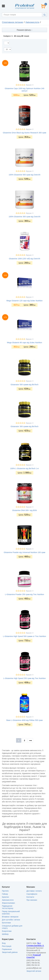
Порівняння (7, 949)
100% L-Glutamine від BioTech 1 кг (24, 468)
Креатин (5, 897)
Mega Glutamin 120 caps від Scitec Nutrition (24, 301)
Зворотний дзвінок (10, 952)
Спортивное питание (12, 22)
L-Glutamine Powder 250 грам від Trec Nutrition (24, 594)
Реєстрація (7, 946)
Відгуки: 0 (30, 85)
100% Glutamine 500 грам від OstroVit (25, 175)
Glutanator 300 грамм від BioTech (24, 426)
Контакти (30, 897)
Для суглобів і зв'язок (11, 920)
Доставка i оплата (34, 891)
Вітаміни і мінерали (10, 917)
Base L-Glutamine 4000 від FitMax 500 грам (24, 720)
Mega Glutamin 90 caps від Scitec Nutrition (24, 343)
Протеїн (5, 891)
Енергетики (7, 931)
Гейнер (5, 894)
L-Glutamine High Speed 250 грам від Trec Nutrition (24, 678)
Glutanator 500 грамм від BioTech (24, 385)
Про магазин (32, 900)
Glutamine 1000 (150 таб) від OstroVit (24, 259)
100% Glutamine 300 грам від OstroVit (25, 217)
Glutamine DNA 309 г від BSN (24, 510)
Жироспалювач (8, 903)
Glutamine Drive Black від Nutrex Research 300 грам (24, 133)
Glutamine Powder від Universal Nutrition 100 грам (24, 552)
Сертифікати (32, 894)
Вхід (4, 943)
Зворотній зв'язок (34, 971)
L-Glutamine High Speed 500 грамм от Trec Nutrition (25, 636)
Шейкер (5, 934)
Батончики (6, 923)
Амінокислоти (32, 22)
